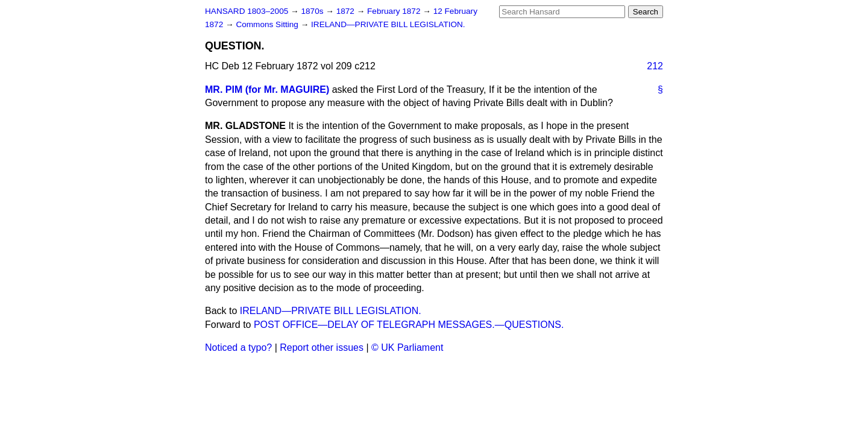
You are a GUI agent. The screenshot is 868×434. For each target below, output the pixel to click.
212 (655, 66)
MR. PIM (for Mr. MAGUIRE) (267, 90)
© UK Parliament (407, 348)
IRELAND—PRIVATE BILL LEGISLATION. (388, 24)
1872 (347, 11)
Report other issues (322, 348)
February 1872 (395, 11)
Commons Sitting (268, 24)
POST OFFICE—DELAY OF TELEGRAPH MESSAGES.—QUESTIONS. (409, 325)
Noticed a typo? (238, 348)
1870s (313, 11)
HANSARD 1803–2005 (247, 11)
